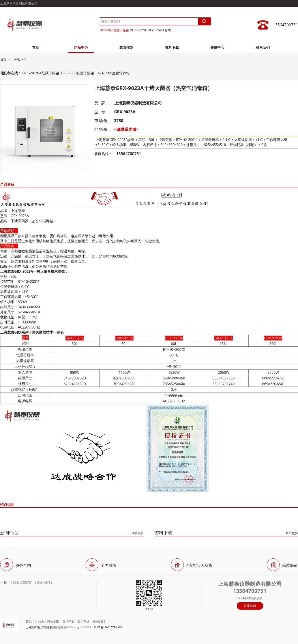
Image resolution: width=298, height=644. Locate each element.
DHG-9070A (138, 30)
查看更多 (137, 533)
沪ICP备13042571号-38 (108, 627)
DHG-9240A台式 (159, 30)
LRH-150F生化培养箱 (113, 73)
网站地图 (53, 621)
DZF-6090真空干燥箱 (114, 30)
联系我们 (263, 47)
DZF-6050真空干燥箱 (78, 73)
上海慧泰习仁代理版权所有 (42, 627)
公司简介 (84, 621)
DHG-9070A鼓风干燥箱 (41, 73)
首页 (36, 47)
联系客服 (250, 606)
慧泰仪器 (126, 47)
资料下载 (172, 47)
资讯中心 (217, 47)
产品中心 (81, 47)
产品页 (39, 621)
